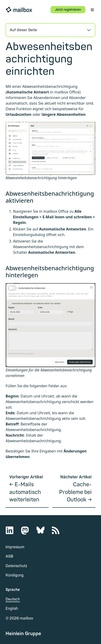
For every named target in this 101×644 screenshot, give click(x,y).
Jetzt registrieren (68, 10)
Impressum (15, 547)
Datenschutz (16, 566)
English (12, 609)
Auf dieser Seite (23, 30)
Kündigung (15, 575)
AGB (9, 556)
